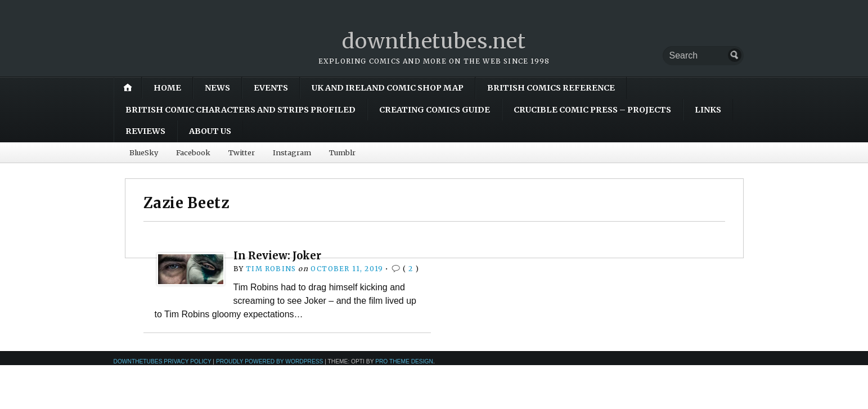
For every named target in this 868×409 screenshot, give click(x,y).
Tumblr (342, 152)
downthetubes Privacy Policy (163, 361)
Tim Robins (271, 269)
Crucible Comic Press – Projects (592, 110)
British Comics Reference (551, 88)
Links (708, 110)
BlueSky (144, 152)
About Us (210, 131)
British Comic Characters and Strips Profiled (240, 110)
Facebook (193, 152)
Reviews (145, 131)
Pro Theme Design (404, 361)
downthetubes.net (434, 41)
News (217, 88)
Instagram (292, 152)
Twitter (242, 152)
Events (271, 88)
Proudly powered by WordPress (270, 361)
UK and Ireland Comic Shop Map (388, 88)
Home (167, 88)
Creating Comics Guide (435, 110)
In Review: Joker (277, 256)
